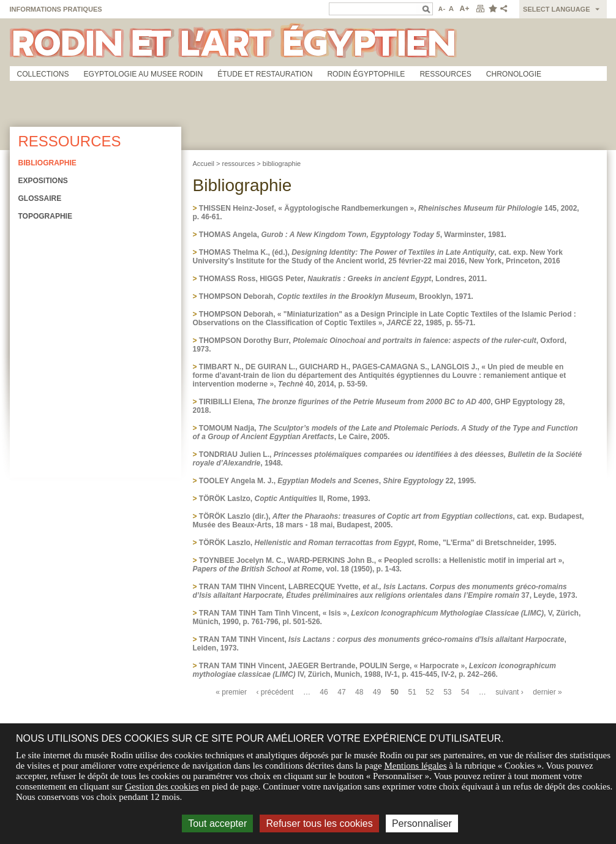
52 (430, 692)
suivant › (509, 692)
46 (324, 692)
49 (377, 692)
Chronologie (514, 74)
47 (341, 692)
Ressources (445, 74)
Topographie (45, 216)
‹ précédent (275, 692)
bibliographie (282, 164)
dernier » (547, 692)
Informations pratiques (56, 9)
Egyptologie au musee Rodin (144, 74)
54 (465, 692)
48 (359, 692)
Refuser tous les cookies (319, 823)
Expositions (43, 181)
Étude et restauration (265, 74)
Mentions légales (415, 766)
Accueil (204, 164)
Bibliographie (47, 163)
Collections (43, 74)
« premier (231, 692)
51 (412, 692)
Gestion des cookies (162, 786)
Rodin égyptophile (366, 74)
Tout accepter (217, 823)
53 (447, 692)
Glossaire (40, 198)
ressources (239, 164)
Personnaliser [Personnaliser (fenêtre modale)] (422, 823)
